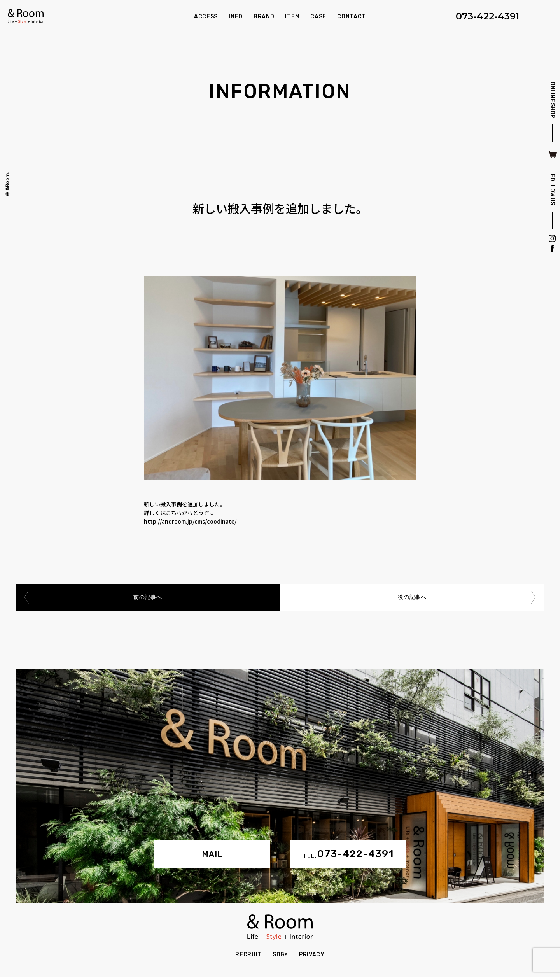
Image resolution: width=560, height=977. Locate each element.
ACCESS (206, 17)
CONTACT (352, 17)
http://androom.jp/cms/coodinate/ (190, 521)
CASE (318, 17)
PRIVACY (312, 955)
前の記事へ (148, 597)
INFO (236, 17)
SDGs (280, 955)
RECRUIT (248, 955)
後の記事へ (412, 597)
